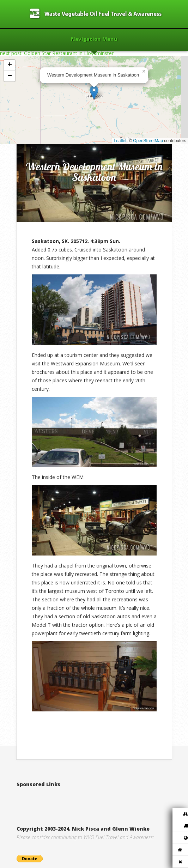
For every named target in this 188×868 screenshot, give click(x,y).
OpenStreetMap (148, 141)
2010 (47, 137)
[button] (94, 93)
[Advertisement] (99, 799)
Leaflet (120, 141)
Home (31, 137)
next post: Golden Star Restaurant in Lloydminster (57, 53)
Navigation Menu (94, 40)
